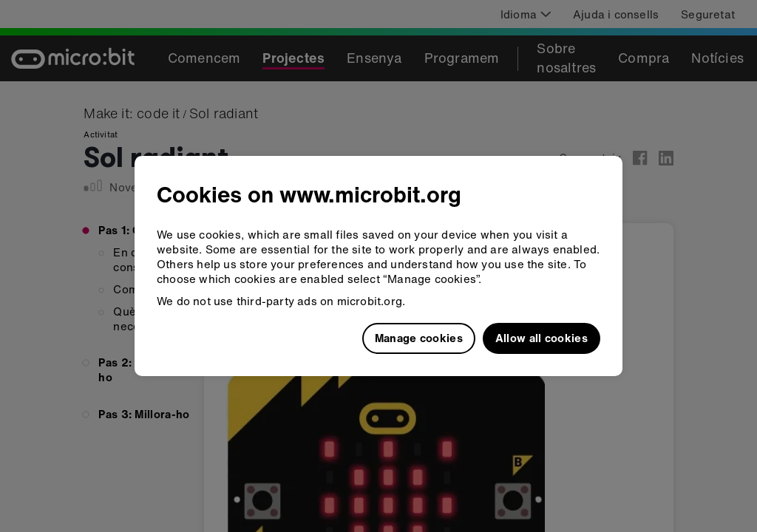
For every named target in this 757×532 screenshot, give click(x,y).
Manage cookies (419, 338)
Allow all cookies (542, 338)
